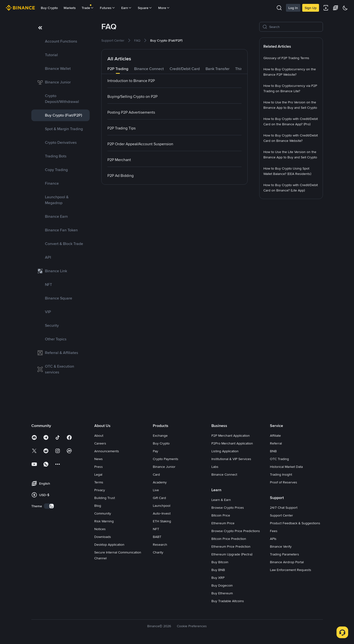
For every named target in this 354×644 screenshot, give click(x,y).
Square (145, 8)
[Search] (294, 27)
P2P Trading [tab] (118, 69)
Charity (158, 552)
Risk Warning (104, 521)
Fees (274, 531)
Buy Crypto (49, 8)
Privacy (100, 490)
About (99, 435)
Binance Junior (164, 467)
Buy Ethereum (222, 593)
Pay (155, 451)
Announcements (107, 451)
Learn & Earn (221, 500)
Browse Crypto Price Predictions (236, 531)
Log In (293, 8)
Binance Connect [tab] (149, 69)
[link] (60, 41)
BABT (157, 537)
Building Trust (105, 498)
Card (156, 474)
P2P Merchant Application (231, 435)
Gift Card (159, 498)
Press (99, 467)
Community (103, 513)
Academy (160, 482)
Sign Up (311, 8)
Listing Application (225, 451)
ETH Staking (162, 521)
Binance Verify (281, 546)
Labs (215, 467)
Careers (100, 443)
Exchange (160, 435)
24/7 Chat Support (284, 508)
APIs (273, 539)
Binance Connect (224, 474)
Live (156, 490)
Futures (108, 8)
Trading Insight (281, 474)
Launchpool (162, 506)
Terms (99, 482)
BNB (273, 451)
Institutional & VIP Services (231, 459)
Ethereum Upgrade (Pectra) (232, 554)
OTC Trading (279, 459)
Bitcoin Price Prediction (229, 539)
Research (160, 544)
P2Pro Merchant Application (232, 443)
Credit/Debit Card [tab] (185, 69)
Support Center (281, 515)
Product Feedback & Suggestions (295, 523)
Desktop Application (109, 544)
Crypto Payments (166, 459)
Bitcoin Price (221, 515)
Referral (276, 443)
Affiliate (275, 435)
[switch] (49, 506)
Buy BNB (218, 570)
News (99, 459)
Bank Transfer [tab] (217, 69)
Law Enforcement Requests (291, 570)
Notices (100, 529)
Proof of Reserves (284, 482)
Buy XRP (218, 578)
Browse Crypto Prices (228, 508)
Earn (127, 8)
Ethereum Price (223, 523)
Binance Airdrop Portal (287, 562)
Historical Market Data (286, 467)
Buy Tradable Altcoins (228, 601)
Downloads (103, 537)
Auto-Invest (162, 513)
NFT (156, 529)
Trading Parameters (285, 554)
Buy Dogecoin (222, 585)
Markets (70, 8)
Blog (98, 506)
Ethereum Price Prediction (231, 546)
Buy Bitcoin (220, 562)
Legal (98, 474)
